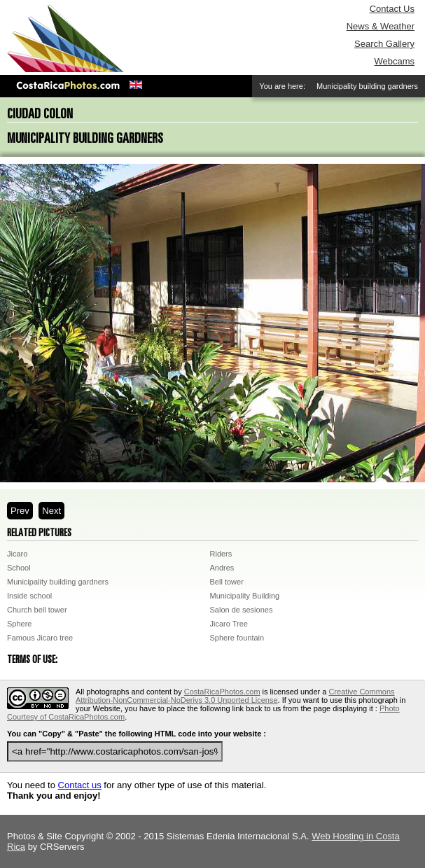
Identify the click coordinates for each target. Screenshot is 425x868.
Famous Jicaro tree (40, 638)
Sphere (19, 624)
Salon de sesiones (242, 610)
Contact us (80, 785)
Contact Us (392, 9)
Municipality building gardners (58, 582)
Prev (20, 511)
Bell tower (227, 582)
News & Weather (381, 26)
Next (51, 511)
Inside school (29, 596)
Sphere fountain (237, 638)
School (19, 568)
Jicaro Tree (229, 624)
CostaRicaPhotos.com (222, 692)
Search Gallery (384, 44)
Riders (221, 554)
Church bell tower (37, 610)
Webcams (394, 61)
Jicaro (17, 554)
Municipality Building (245, 596)
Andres (222, 568)
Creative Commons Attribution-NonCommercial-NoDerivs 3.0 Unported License (235, 696)
